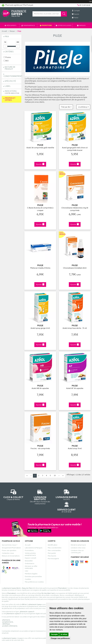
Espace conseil (30, 547)
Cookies (28, 568)
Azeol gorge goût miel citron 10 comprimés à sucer (75, 149)
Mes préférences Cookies (34, 571)
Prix (7, 37)
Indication (12, 92)
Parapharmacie (28, 26)
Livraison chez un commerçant (77, 541)
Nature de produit (10, 68)
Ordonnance (30, 553)
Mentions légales (31, 563)
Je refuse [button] (64, 634)
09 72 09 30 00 (81, 491)
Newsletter (29, 550)
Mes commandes (54, 540)
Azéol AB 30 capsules (40, 386)
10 (55, 472)
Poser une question (9, 540)
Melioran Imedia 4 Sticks (40, 267)
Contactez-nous (8, 542)
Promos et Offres (10, 99)
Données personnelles (33, 566)
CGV (26, 560)
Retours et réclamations (11, 545)
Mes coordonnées (55, 537)
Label (8, 86)
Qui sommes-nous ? (10, 534)
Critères (9, 52)
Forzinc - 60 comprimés (40, 445)
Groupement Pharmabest (11, 537)
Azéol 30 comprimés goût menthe (40, 147)
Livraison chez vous (78, 537)
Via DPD (58, 492)
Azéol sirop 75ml (75, 445)
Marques (81, 26)
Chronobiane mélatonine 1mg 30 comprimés (75, 208)
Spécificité (10, 81)
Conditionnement (13, 76)
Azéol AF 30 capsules (75, 386)
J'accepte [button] (54, 634)
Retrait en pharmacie (78, 534)
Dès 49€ (35, 493)
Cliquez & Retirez (12, 492)
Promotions (46, 26)
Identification (53, 534)
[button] (66, 107)
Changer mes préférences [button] (60, 638)
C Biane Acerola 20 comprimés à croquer (40, 208)
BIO (6, 61)
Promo (7, 57)
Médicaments (11, 26)
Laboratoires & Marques (34, 537)
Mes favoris (52, 545)
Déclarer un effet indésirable (31, 556)
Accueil (4, 31)
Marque (12, 31)
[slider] (5, 46)
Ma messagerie (53, 548)
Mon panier (52, 542)
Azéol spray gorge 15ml (40, 326)
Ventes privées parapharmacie (30, 543)
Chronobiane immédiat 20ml (75, 267)
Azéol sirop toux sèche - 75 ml (75, 326)
